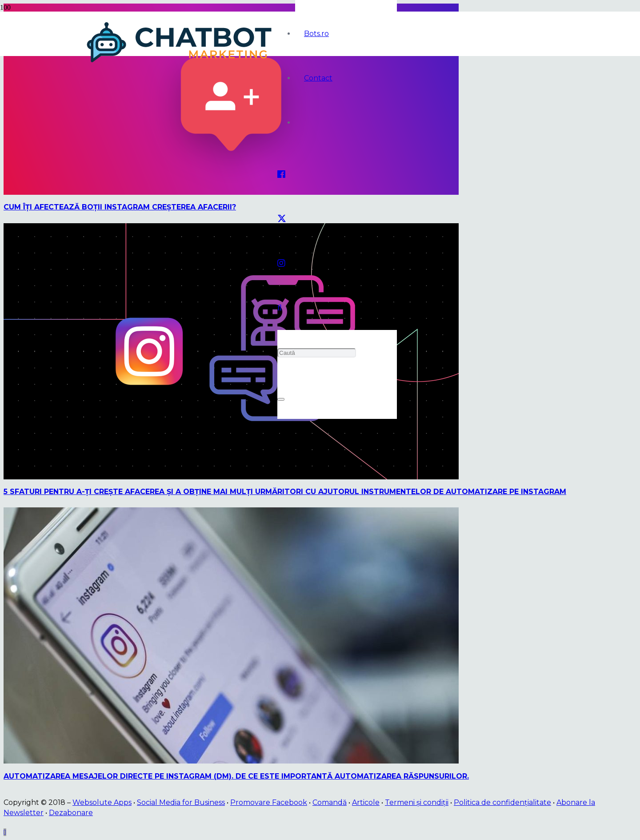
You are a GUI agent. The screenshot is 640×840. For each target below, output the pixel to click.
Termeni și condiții (417, 802)
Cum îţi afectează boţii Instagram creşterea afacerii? (120, 207)
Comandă (330, 802)
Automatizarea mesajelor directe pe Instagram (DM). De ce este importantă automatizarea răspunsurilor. (236, 776)
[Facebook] (281, 174)
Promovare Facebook (269, 802)
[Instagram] (281, 263)
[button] (280, 308)
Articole (366, 802)
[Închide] (281, 399)
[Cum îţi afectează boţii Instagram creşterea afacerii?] (231, 192)
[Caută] (317, 353)
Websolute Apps (102, 802)
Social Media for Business (181, 802)
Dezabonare (71, 813)
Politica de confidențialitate (502, 802)
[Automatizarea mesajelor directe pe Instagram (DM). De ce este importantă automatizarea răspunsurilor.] (231, 761)
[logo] (181, 62)
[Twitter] (282, 219)
